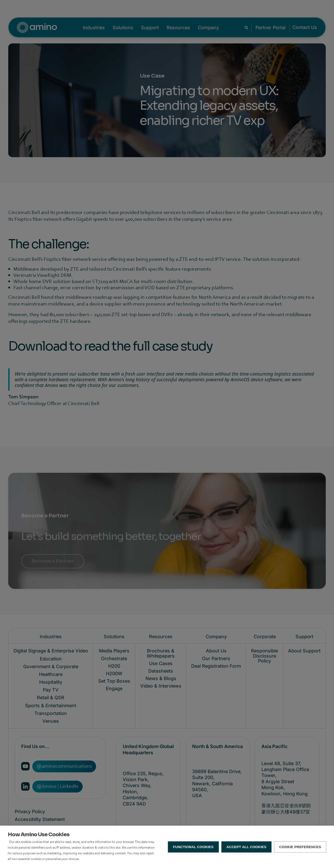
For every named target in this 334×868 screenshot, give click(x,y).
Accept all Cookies (246, 847)
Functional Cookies (193, 847)
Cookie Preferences (300, 847)
